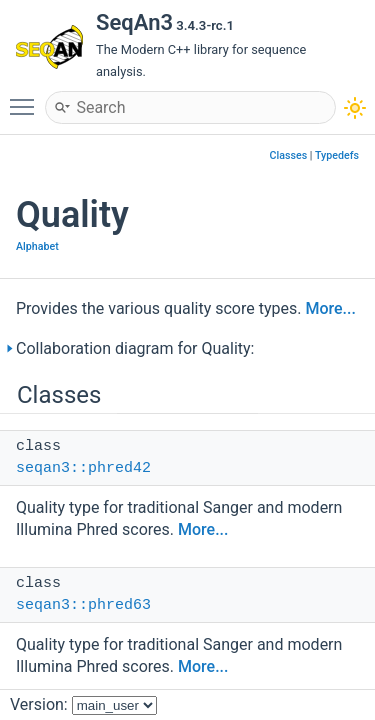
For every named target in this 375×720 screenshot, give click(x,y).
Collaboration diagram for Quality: (135, 348)
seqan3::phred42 (83, 468)
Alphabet (37, 246)
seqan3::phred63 (83, 605)
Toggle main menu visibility (27, 98)
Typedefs (337, 155)
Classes (289, 155)
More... (330, 308)
